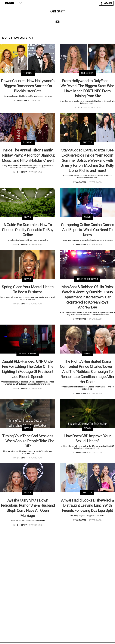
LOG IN (106, 3)
